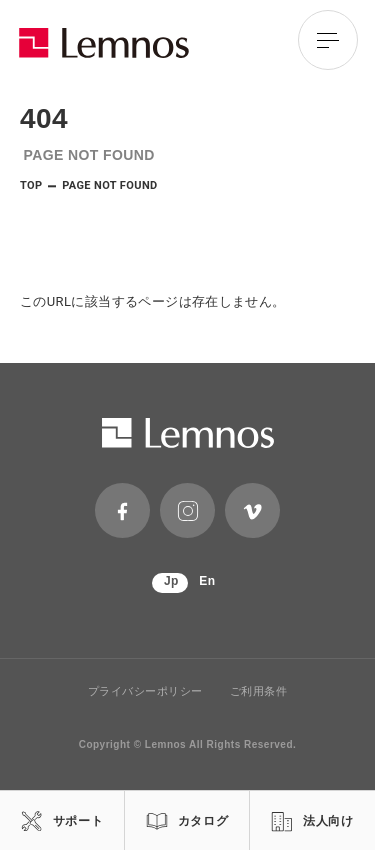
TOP (31, 185)
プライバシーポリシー (146, 691)
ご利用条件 (259, 691)
